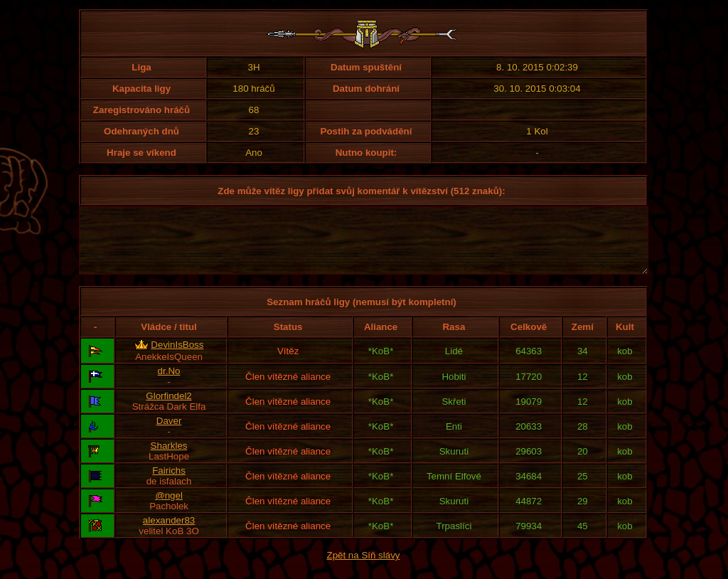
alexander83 (169, 533)
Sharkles (169, 458)
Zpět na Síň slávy (364, 568)
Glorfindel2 (168, 409)
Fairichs (169, 483)
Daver (169, 434)
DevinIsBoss (177, 357)
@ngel (169, 508)
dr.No (169, 384)
